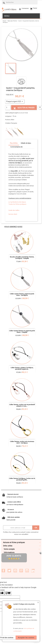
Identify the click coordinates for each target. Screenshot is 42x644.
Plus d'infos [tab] (14, 143)
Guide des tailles (14, 210)
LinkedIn (33, 571)
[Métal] (15, 101)
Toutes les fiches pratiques (17, 204)
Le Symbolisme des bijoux (17, 202)
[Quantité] (8, 108)
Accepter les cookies (26, 638)
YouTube (15, 571)
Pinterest (21, 571)
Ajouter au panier (24, 108)
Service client (13, 214)
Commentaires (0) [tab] (16, 147)
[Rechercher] (20, 2)
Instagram (27, 571)
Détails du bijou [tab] (26, 143)
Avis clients (14, 556)
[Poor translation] (8, 593)
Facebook (3, 571)
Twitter (9, 571)
